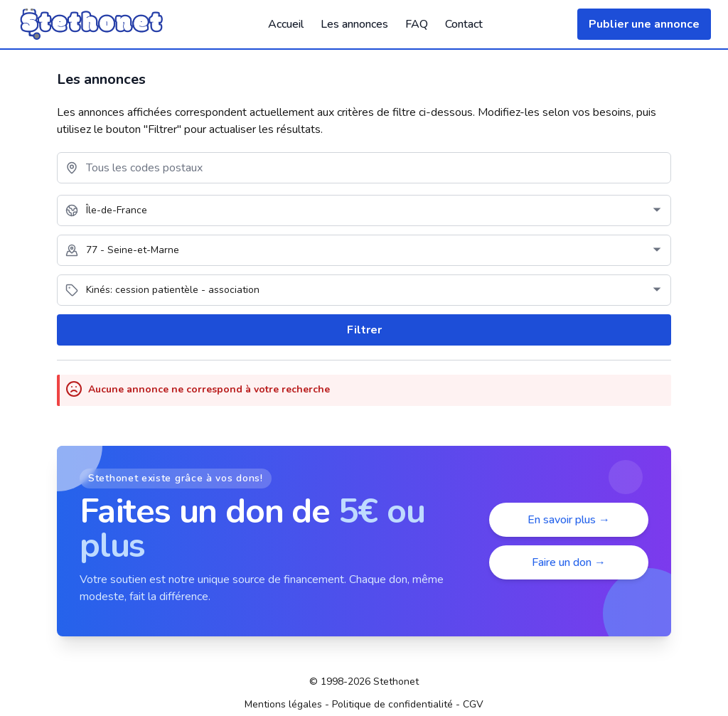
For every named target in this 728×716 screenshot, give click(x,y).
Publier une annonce (644, 24)
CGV (473, 704)
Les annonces (354, 24)
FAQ (417, 24)
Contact (464, 24)
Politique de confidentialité (392, 704)
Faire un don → (569, 562)
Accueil (286, 24)
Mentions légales (283, 704)
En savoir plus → (569, 520)
